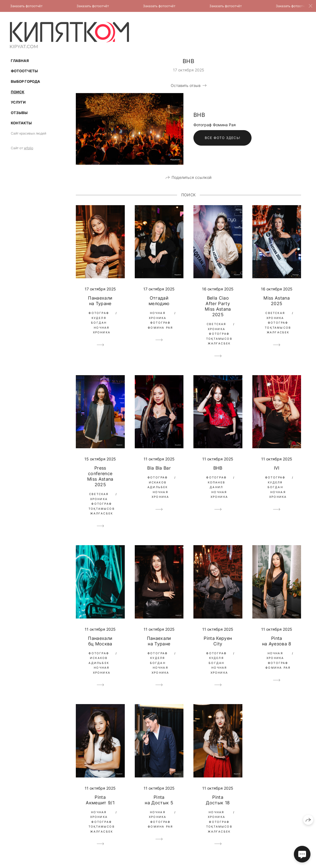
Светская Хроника (217, 326)
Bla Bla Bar (159, 468)
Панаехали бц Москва (100, 641)
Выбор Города (25, 81)
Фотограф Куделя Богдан (99, 318)
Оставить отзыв (186, 85)
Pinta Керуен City (218, 641)
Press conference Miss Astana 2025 (100, 476)
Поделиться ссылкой (191, 177)
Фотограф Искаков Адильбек (158, 482)
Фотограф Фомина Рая (160, 325)
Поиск (18, 92)
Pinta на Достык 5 (159, 800)
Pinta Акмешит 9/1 (100, 800)
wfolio (29, 148)
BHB (218, 468)
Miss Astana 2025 (277, 301)
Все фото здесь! (222, 138)
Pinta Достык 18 (218, 800)
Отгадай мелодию (159, 301)
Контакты (21, 123)
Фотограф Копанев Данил (216, 482)
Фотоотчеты (24, 71)
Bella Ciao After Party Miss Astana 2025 (218, 306)
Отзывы (19, 113)
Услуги (18, 102)
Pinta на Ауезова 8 (277, 641)
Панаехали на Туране (100, 301)
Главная (20, 61)
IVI (277, 468)
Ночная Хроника (102, 330)
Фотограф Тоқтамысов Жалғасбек (219, 338)
